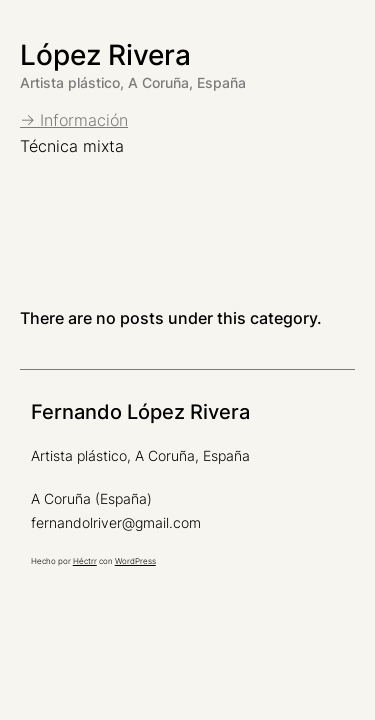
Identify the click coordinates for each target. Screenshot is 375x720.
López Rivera (105, 55)
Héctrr (85, 561)
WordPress (135, 561)
